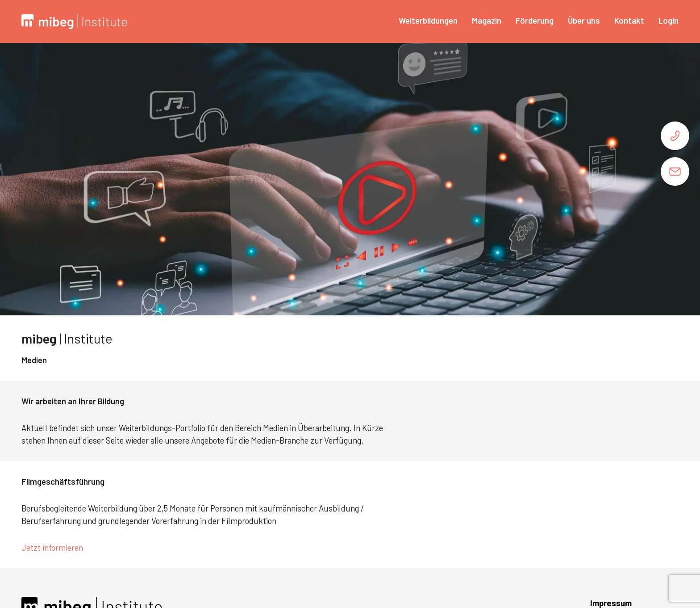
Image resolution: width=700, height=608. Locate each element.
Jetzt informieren (53, 547)
